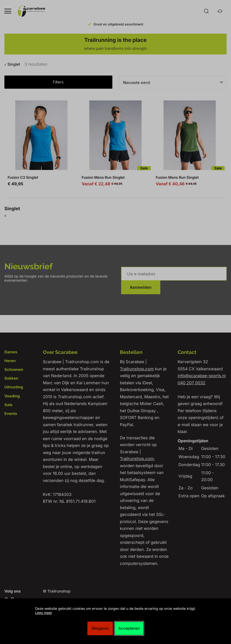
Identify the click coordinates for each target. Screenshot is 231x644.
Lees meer (44, 613)
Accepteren (129, 628)
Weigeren (100, 628)
